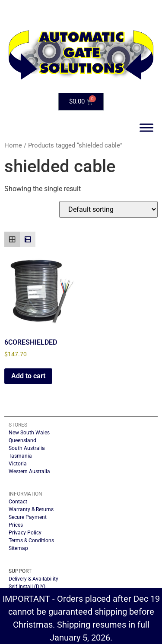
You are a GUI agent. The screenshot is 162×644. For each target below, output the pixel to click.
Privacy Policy (25, 533)
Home (13, 145)
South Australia (27, 448)
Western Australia (29, 471)
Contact (18, 502)
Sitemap (18, 548)
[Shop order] (108, 209)
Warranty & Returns (31, 509)
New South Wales (29, 433)
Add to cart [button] (28, 376)
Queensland (22, 440)
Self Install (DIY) (27, 587)
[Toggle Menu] (146, 127)
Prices (16, 525)
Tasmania (20, 456)
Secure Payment (28, 517)
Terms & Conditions (31, 540)
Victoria (18, 464)
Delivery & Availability (33, 579)
